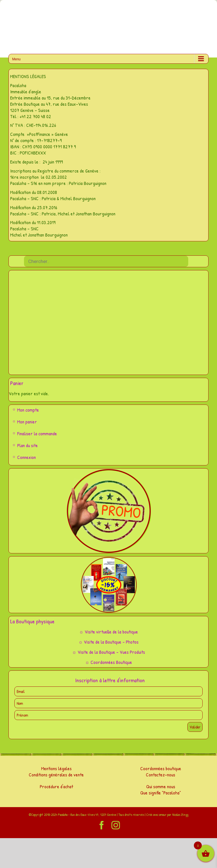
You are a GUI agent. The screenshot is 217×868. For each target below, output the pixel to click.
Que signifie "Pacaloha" (161, 793)
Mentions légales (56, 768)
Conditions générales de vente (56, 775)
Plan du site (28, 445)
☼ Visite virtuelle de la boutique (108, 632)
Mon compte (28, 410)
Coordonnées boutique (161, 768)
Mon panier (27, 422)
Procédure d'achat (56, 786)
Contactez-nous (161, 775)
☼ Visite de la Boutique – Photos (109, 642)
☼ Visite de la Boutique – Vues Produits (108, 652)
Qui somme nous (161, 786)
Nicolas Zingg (180, 815)
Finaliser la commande (37, 433)
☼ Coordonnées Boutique (108, 662)
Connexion (27, 457)
